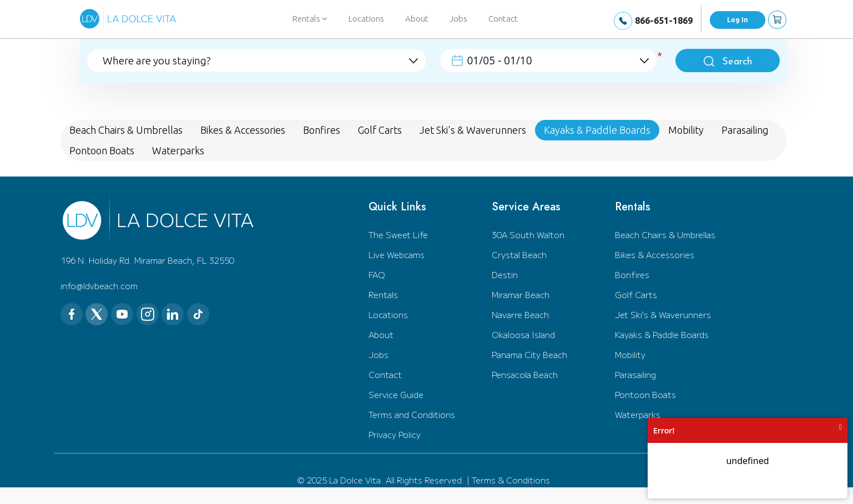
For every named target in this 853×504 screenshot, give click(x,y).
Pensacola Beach (525, 374)
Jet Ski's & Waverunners (663, 314)
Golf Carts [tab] (380, 130)
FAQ (377, 274)
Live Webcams (397, 254)
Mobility (630, 354)
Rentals (383, 294)
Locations (366, 19)
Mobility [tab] (686, 130)
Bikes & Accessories (655, 254)
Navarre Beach (520, 314)
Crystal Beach (519, 254)
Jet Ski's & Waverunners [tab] (473, 130)
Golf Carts (636, 294)
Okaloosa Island (523, 334)
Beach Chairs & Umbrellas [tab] (126, 130)
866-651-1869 (664, 21)
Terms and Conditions (412, 414)
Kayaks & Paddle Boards (662, 334)
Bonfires (632, 274)
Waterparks (638, 414)
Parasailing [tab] (745, 130)
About (417, 19)
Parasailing (635, 374)
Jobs (458, 19)
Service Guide (396, 394)
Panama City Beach (529, 354)
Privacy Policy (395, 434)
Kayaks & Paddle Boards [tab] (597, 130)
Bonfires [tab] (322, 130)
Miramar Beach (521, 294)
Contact (503, 19)
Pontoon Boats (645, 394)
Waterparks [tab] (178, 150)
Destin (505, 274)
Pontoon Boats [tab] (102, 150)
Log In (738, 20)
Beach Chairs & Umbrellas (665, 235)
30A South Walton (528, 235)
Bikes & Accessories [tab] (243, 130)
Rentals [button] (310, 19)
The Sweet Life (398, 235)
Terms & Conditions (511, 480)
